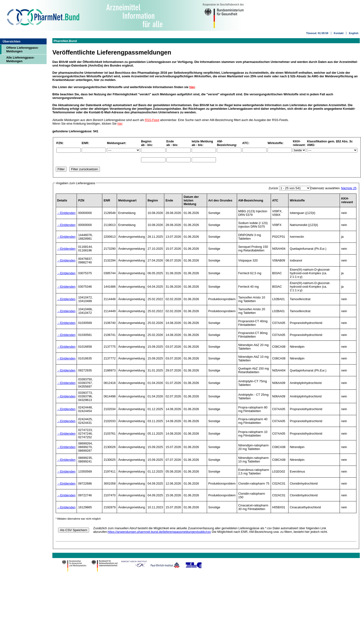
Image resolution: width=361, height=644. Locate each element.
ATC (275, 200)
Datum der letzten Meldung (191, 200)
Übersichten (12, 41)
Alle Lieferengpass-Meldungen (20, 59)
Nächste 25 (349, 188)
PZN (81, 200)
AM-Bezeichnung (251, 200)
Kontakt (339, 33)
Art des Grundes (220, 200)
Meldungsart (127, 200)
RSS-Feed (152, 120)
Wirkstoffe (297, 200)
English (354, 33)
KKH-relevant (347, 200)
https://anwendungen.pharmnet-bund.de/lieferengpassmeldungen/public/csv (159, 532)
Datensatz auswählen (325, 188)
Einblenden (68, 213)
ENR (107, 200)
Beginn (153, 200)
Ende (169, 200)
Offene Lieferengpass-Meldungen (22, 49)
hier (192, 87)
